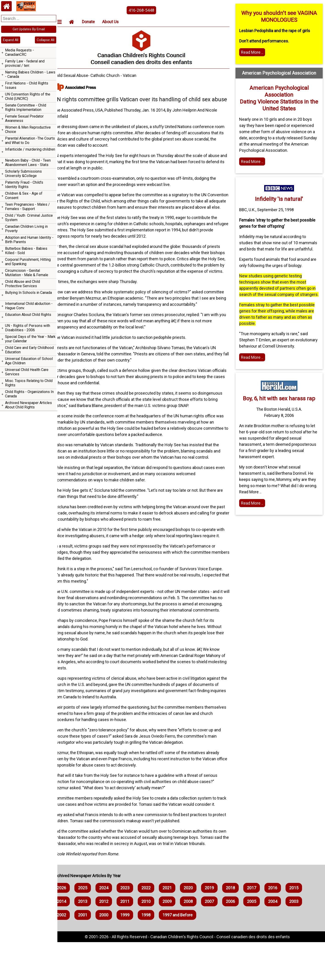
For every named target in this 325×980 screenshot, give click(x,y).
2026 (69, 926)
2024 (112, 926)
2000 (112, 953)
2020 (196, 926)
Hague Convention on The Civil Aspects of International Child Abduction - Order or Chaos (26, 362)
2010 (154, 939)
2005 (259, 939)
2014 (69, 939)
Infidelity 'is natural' (280, 199)
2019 (217, 926)
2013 (90, 939)
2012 (112, 939)
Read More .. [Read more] (255, 52)
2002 (69, 953)
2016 (280, 926)
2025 (90, 926)
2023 (133, 926)
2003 (302, 939)
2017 (259, 926)
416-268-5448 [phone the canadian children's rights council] (147, 10)
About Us (118, 22)
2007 (217, 939)
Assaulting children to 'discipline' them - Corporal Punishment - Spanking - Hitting (28, 275)
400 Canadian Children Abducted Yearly (28, 375)
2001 (90, 953)
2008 (196, 939)
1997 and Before (185, 953)
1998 (154, 953)
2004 (280, 939)
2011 (133, 939)
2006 (238, 939)
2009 (175, 939)
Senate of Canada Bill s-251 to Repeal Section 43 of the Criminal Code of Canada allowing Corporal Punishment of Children (28, 295)
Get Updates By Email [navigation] (29, 29)
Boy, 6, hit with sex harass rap (280, 417)
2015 (302, 926)
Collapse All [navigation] (46, 40)
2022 (154, 926)
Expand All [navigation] (11, 40)
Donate (96, 22)
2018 (238, 926)
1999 (133, 953)
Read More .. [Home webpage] (255, 161)
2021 (175, 926)
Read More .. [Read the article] (255, 376)
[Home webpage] (6, 6)
